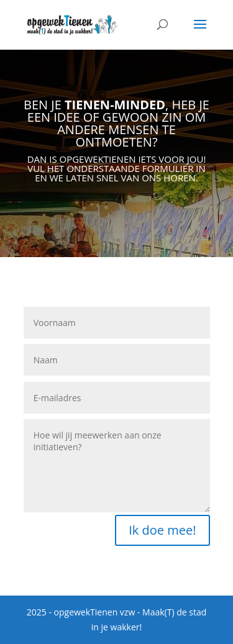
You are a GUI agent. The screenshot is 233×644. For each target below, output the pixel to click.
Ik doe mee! (162, 530)
